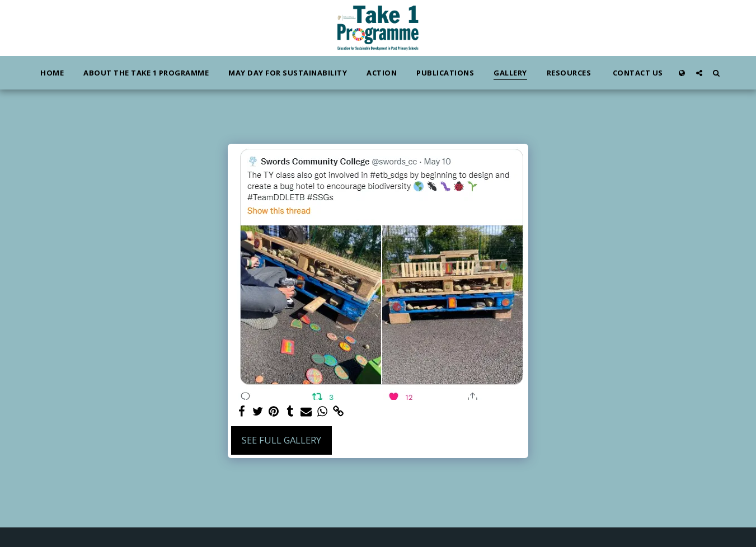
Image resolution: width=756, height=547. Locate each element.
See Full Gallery (281, 440)
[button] (699, 73)
